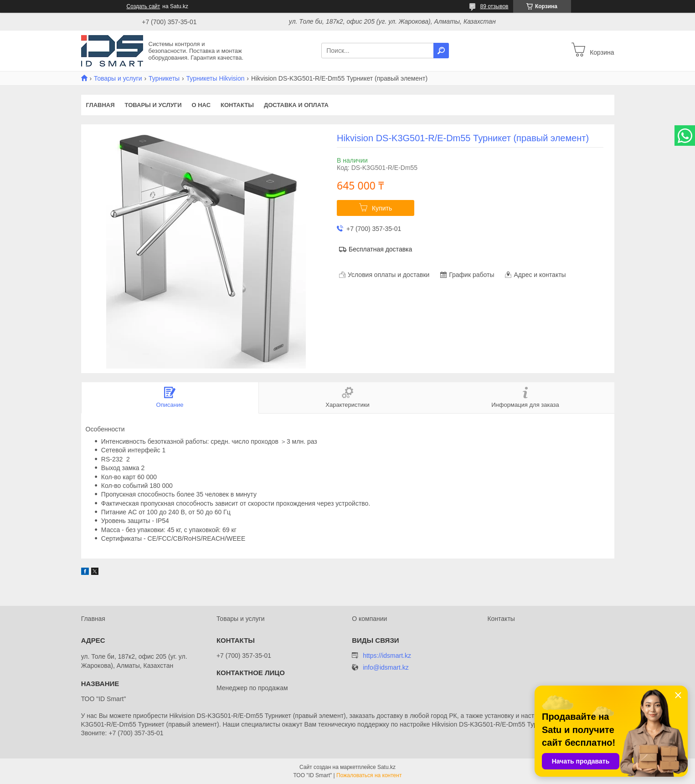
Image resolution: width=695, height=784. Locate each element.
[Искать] (441, 51)
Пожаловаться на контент (369, 775)
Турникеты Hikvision (216, 78)
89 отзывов (494, 6)
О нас (201, 105)
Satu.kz (386, 767)
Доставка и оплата (296, 105)
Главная (100, 105)
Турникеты (164, 78)
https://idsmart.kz (387, 656)
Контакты (237, 105)
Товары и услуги (118, 78)
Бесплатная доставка (380, 249)
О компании (369, 619)
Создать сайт (144, 6)
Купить (382, 208)
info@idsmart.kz (386, 668)
